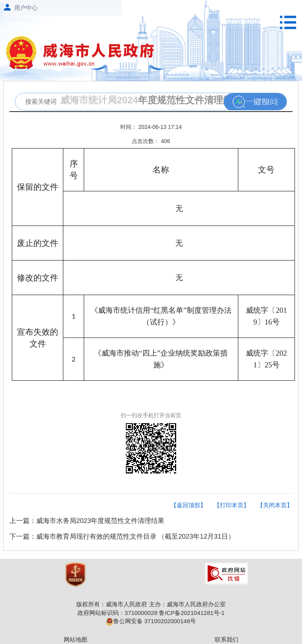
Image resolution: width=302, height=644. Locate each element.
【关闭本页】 (275, 505)
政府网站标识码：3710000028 (117, 613)
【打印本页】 (232, 505)
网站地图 (75, 639)
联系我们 (226, 639)
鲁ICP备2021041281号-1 (192, 613)
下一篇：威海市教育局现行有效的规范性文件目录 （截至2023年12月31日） (122, 537)
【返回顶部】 (188, 505)
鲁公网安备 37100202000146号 (151, 621)
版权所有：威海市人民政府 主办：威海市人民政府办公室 (151, 604)
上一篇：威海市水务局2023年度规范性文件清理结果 (87, 521)
